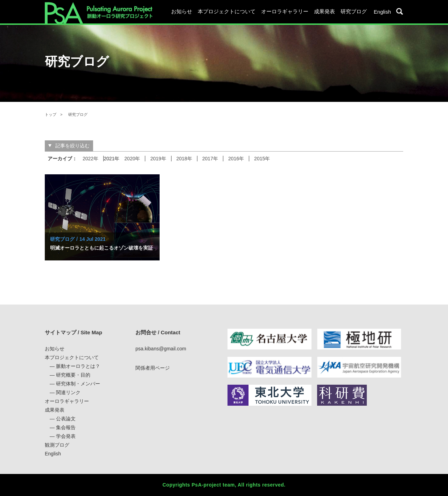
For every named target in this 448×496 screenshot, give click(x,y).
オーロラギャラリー (285, 11)
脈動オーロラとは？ (78, 366)
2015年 (262, 159)
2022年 (90, 159)
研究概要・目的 (73, 375)
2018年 (184, 159)
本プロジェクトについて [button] (227, 11)
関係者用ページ (153, 368)
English (382, 12)
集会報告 (66, 427)
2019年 (158, 159)
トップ (51, 114)
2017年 (210, 159)
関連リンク (68, 392)
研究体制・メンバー (78, 384)
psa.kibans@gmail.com (161, 349)
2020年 (132, 159)
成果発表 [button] (324, 11)
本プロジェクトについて (72, 357)
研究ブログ (354, 11)
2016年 (236, 159)
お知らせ (182, 11)
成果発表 (55, 410)
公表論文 (66, 419)
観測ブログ (57, 445)
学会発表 (66, 436)
